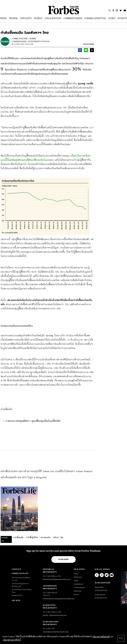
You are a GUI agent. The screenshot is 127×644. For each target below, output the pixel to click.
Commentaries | (20, 41)
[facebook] (80, 51)
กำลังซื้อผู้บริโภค (32, 538)
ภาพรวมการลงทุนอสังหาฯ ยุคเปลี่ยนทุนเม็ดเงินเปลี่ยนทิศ (33, 421)
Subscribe (63, 559)
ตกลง (121, 638)
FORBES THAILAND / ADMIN (24, 39)
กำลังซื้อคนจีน (18, 538)
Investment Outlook (39, 41)
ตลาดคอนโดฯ (46, 538)
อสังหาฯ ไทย (58, 538)
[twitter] (92, 51)
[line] (86, 51)
